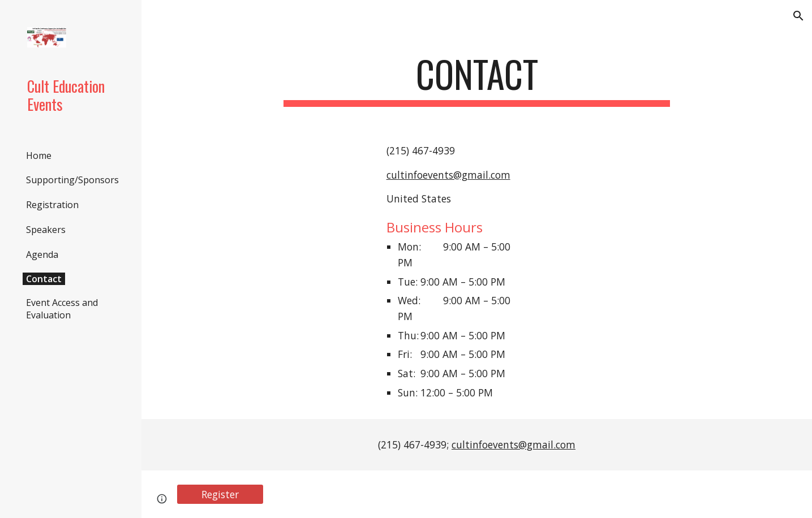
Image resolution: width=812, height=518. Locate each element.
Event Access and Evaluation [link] (62, 309)
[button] (798, 16)
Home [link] (39, 156)
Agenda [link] (42, 254)
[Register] (220, 495)
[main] (477, 79)
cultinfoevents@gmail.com (448, 175)
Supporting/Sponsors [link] (72, 180)
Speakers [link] (46, 230)
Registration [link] (52, 205)
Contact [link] (44, 279)
